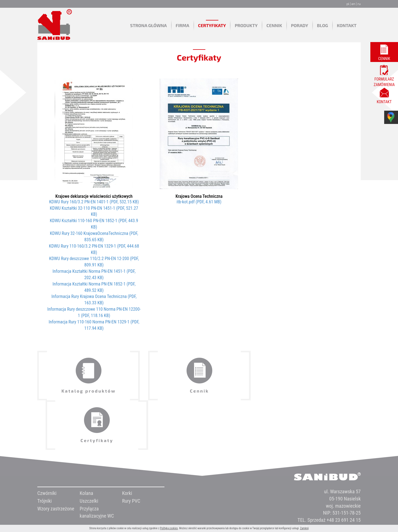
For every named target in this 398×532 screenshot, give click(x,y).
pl (348, 4)
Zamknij (304, 528)
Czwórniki (47, 444)
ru (359, 4)
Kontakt (347, 25)
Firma (183, 25)
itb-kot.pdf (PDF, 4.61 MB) (199, 202)
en (353, 4)
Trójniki (44, 451)
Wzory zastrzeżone (56, 459)
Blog (323, 25)
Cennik (274, 25)
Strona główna (149, 25)
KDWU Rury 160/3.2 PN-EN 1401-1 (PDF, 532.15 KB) (94, 202)
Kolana (86, 444)
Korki (127, 444)
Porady (300, 25)
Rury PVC (131, 451)
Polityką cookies (169, 528)
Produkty (246, 25)
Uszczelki (89, 451)
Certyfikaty (212, 25)
